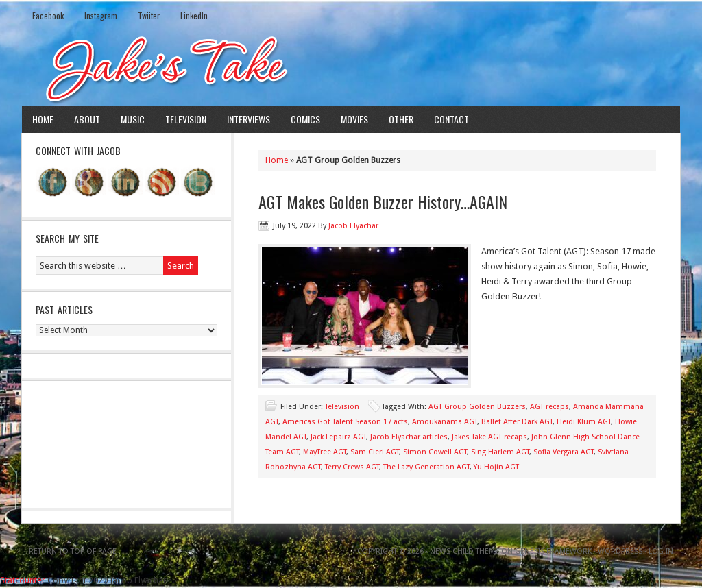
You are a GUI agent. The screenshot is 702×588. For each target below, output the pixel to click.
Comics (305, 119)
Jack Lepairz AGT (338, 437)
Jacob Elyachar (353, 226)
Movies (354, 119)
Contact (451, 119)
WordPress (620, 551)
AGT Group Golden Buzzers (477, 407)
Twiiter (149, 15)
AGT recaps (549, 407)
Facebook (48, 15)
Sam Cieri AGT (375, 452)
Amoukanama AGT (445, 422)
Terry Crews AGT (352, 467)
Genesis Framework (553, 551)
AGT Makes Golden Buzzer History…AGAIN (383, 201)
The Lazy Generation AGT (426, 467)
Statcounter (23, 580)
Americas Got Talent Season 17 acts (345, 422)
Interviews (249, 119)
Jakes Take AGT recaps (489, 437)
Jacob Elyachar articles (409, 437)
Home (43, 119)
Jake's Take (351, 68)
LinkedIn (194, 15)
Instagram (101, 15)
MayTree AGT (325, 452)
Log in (661, 551)
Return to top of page (73, 551)
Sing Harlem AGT (500, 452)
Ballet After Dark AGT (517, 422)
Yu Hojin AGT (496, 467)
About (87, 119)
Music (133, 119)
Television (186, 119)
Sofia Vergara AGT (564, 452)
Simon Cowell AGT (435, 452)
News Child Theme (464, 551)
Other (401, 119)
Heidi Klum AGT (584, 422)
